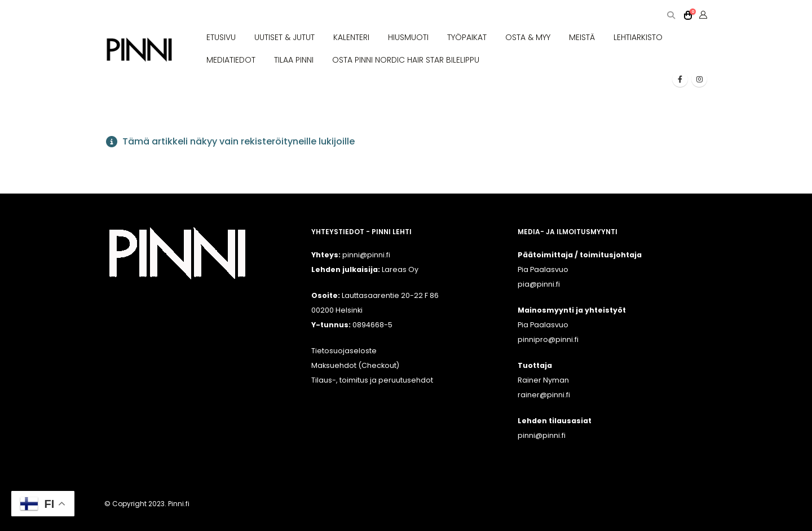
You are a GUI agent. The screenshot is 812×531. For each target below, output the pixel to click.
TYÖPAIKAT (467, 37)
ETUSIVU (221, 37)
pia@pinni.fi (539, 284)
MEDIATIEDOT (231, 60)
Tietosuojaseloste (344, 351)
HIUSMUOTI (408, 37)
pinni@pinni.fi (542, 435)
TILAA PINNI (294, 60)
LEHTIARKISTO (638, 37)
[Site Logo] (139, 50)
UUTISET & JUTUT (284, 37)
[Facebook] (680, 79)
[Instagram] (699, 79)
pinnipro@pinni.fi (548, 339)
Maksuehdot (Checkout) (355, 365)
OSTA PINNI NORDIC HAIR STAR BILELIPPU (406, 60)
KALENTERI (351, 37)
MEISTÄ (582, 37)
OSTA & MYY (528, 37)
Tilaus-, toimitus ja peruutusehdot (372, 380)
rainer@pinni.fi (544, 395)
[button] (671, 16)
